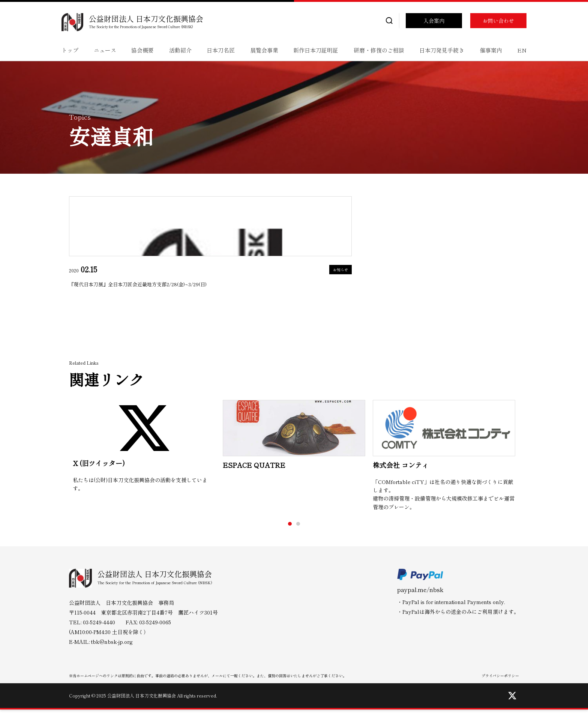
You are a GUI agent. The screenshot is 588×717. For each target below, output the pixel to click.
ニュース (105, 50)
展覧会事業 (264, 50)
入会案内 (434, 21)
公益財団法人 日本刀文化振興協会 (146, 19)
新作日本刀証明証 (316, 50)
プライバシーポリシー (500, 683)
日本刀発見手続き (442, 50)
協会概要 (142, 50)
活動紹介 (180, 50)
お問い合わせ (498, 21)
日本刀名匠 (221, 50)
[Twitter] (512, 703)
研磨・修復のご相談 (379, 50)
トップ (70, 50)
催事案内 (491, 50)
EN (522, 50)
